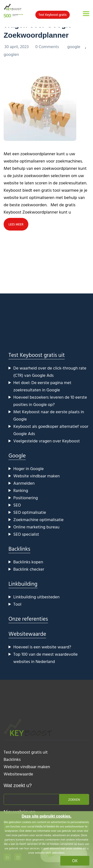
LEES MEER (16, 224)
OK (75, 861)
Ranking (21, 490)
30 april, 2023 (17, 47)
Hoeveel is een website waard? (42, 647)
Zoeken (74, 799)
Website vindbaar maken (36, 476)
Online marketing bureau (36, 527)
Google (17, 455)
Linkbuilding (23, 584)
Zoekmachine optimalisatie (39, 520)
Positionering (26, 498)
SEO (17, 505)
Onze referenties (28, 619)
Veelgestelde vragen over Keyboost (47, 441)
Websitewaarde (27, 634)
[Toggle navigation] (86, 14)
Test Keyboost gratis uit (37, 355)
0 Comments (48, 47)
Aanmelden (24, 483)
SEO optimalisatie (30, 512)
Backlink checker (29, 569)
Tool (17, 604)
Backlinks (19, 549)
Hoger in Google (28, 468)
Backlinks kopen (28, 562)
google (74, 47)
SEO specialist (26, 534)
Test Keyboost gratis (52, 15)
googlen (11, 54)
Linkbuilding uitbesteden (36, 597)
